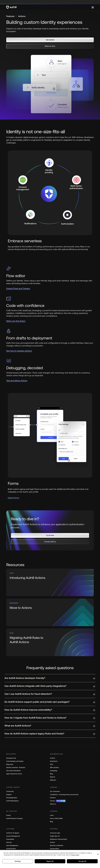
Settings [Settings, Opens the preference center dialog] (18, 864)
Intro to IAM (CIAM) (56, 811)
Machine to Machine (57, 838)
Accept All (82, 864)
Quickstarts (54, 754)
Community (10, 784)
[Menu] (93, 7)
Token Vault (54, 847)
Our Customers (55, 784)
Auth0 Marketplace (12, 793)
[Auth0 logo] (49, 7)
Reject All (50, 864)
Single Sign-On (55, 829)
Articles (52, 751)
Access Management (13, 829)
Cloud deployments (13, 844)
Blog (51, 766)
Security (9, 835)
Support (9, 787)
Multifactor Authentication (59, 832)
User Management (12, 838)
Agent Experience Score (14, 766)
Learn (52, 808)
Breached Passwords (57, 844)
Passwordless (54, 841)
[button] (50, 40)
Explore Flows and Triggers (18, 289)
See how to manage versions (19, 351)
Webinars (53, 773)
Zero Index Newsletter (13, 763)
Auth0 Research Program (14, 811)
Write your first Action (16, 321)
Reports (53, 770)
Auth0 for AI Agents (13, 826)
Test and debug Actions (17, 381)
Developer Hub (11, 751)
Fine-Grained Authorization (15, 847)
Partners (53, 790)
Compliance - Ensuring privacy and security (64, 787)
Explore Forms (13, 498)
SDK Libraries (54, 760)
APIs (51, 757)
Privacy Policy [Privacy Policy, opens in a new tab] (75, 858)
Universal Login (55, 826)
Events (8, 808)
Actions (52, 835)
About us (53, 797)
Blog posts (10, 757)
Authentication (11, 841)
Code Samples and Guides (15, 754)
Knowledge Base (12, 790)
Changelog (54, 763)
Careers (58, 793)
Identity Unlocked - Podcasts (16, 760)
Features (11, 16)
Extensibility (10, 832)
